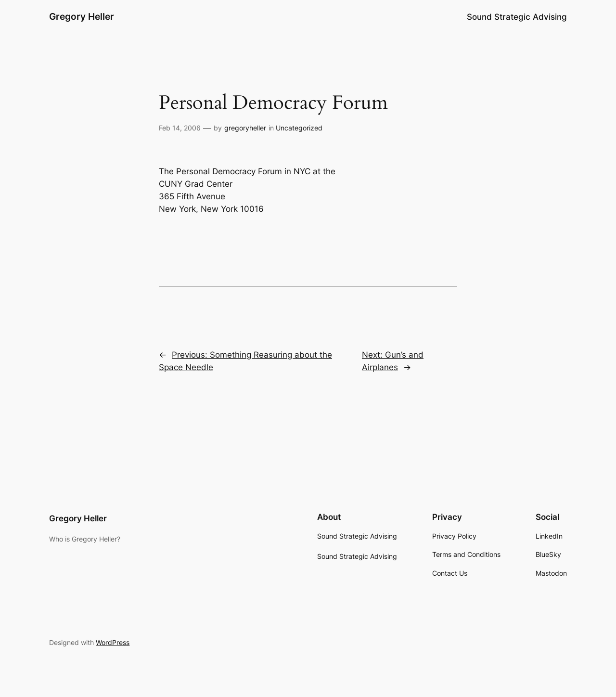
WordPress (113, 642)
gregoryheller (245, 128)
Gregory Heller (82, 16)
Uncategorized (299, 128)
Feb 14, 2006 (180, 128)
